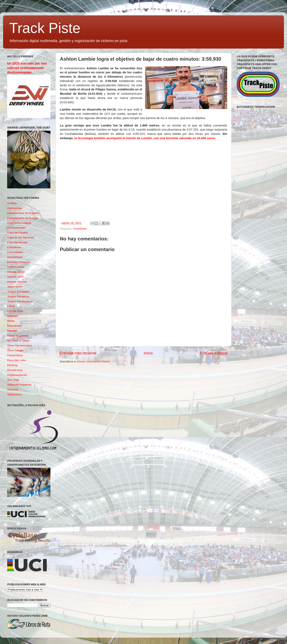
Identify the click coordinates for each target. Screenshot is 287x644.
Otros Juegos (15, 350)
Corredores (80, 229)
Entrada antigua (214, 353)
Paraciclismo (15, 355)
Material (12, 316)
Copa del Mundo (17, 242)
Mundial (12, 331)
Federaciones (16, 267)
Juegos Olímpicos (18, 296)
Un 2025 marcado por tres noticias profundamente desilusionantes (27, 68)
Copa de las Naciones (21, 237)
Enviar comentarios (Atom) (94, 361)
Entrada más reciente (78, 353)
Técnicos (13, 390)
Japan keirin (15, 287)
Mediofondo (14, 326)
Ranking (12, 365)
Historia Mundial (17, 282)
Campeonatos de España (23, 213)
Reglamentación (17, 375)
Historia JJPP (15, 277)
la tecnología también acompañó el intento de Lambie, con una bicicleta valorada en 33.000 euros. (145, 138)
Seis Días (13, 380)
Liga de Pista (15, 311)
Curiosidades (15, 252)
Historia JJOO (16, 272)
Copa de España (18, 233)
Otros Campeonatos (20, 345)
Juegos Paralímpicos (20, 301)
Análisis (12, 203)
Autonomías (15, 208)
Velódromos (14, 394)
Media (11, 321)
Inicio (148, 353)
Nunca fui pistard (18, 336)
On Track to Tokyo (18, 341)
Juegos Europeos (18, 292)
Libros (11, 306)
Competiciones (16, 228)
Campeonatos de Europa (23, 218)
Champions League (19, 223)
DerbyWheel (15, 257)
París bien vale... (18, 360)
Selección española (19, 385)
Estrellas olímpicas (19, 262)
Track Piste (45, 28)
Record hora (15, 370)
